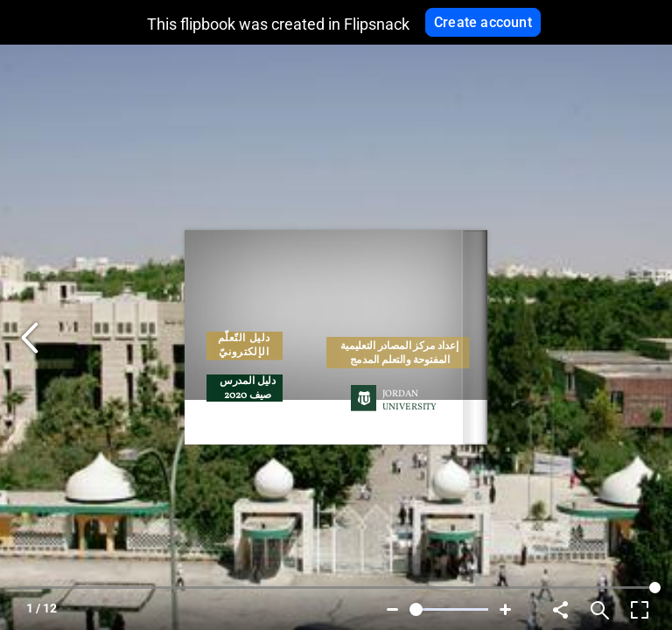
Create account (483, 22)
